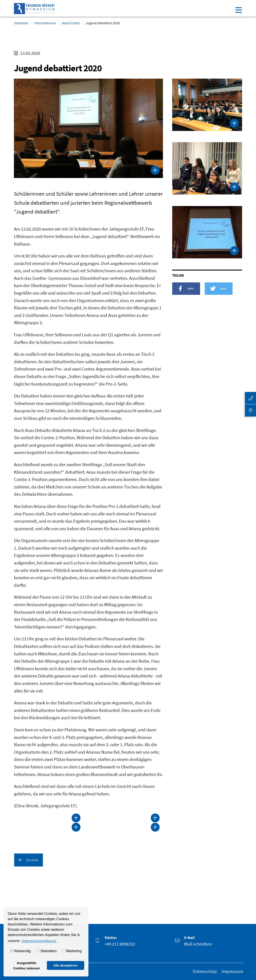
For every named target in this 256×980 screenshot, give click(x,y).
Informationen (45, 23)
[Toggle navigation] (239, 10)
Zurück (32, 860)
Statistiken (47, 951)
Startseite (21, 23)
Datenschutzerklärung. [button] (39, 941)
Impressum (232, 971)
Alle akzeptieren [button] (65, 965)
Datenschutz (205, 971)
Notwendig (20, 951)
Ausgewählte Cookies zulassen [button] (26, 966)
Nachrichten (71, 23)
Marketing (72, 951)
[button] (186, 289)
